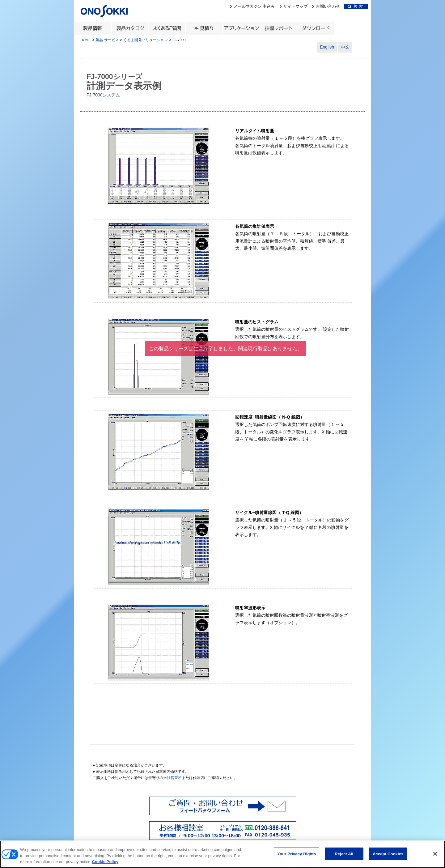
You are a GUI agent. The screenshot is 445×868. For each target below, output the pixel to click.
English (327, 47)
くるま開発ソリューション (146, 40)
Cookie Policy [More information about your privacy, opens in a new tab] (105, 864)
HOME (86, 40)
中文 (345, 47)
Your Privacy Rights (297, 856)
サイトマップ (295, 6)
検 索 (355, 6)
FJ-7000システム (103, 95)
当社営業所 (172, 778)
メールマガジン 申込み (254, 6)
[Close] (435, 856)
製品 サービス (107, 40)
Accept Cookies (388, 856)
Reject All (344, 856)
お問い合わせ (328, 6)
